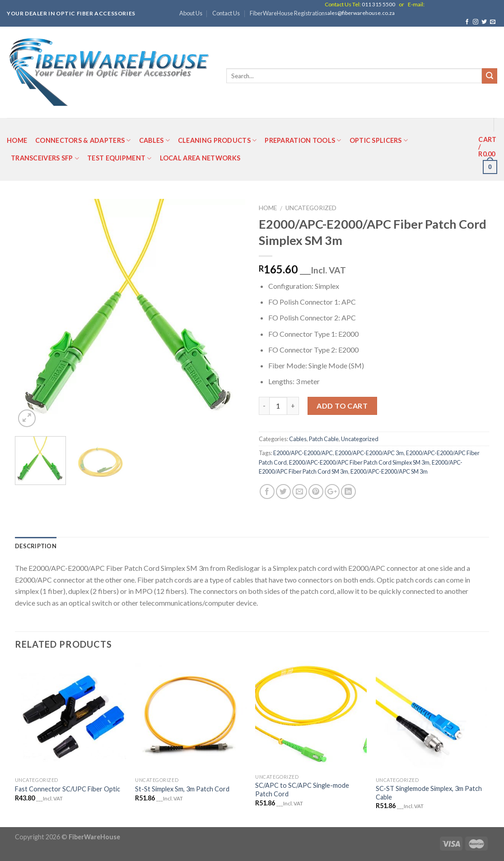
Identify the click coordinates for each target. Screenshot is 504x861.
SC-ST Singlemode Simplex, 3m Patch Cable (429, 793)
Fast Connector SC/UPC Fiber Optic (68, 789)
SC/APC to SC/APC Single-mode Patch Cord (302, 790)
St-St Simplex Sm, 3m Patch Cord (182, 789)
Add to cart (342, 406)
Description (36, 546)
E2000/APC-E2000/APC (303, 453)
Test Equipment (119, 158)
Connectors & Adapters (83, 140)
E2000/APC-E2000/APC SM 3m (389, 471)
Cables (154, 140)
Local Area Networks (200, 158)
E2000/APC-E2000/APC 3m (369, 453)
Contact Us (226, 13)
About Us (191, 13)
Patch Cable (324, 439)
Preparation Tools (303, 140)
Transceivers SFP (45, 158)
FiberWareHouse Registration (287, 13)
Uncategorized (311, 208)
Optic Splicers (379, 140)
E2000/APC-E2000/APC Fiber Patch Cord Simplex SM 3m (359, 462)
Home (17, 140)
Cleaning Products (217, 140)
